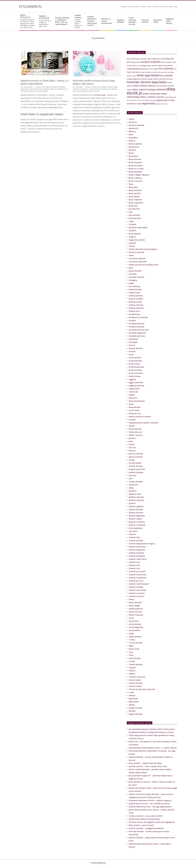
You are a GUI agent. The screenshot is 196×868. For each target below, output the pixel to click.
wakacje (132, 695)
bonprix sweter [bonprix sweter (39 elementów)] (166, 62)
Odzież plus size (135, 432)
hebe (116, 87)
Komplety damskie (136, 324)
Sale (130, 478)
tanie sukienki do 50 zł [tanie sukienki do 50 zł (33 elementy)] (134, 100)
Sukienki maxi (135, 562)
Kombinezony (134, 314)
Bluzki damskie (135, 159)
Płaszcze (132, 451)
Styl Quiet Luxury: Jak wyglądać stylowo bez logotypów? (152, 822)
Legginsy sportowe (137, 386)
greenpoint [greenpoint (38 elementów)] (145, 69)
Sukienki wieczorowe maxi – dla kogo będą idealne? (150, 807)
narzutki (132, 420)
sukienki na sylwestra (138, 578)
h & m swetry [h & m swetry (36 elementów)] (154, 69)
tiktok (131, 646)
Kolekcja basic (135, 293)
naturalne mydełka (80, 91)
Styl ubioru (133, 531)
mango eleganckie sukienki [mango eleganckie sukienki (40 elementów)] (137, 79)
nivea (90, 91)
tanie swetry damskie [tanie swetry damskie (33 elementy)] (149, 100)
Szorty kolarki (134, 630)
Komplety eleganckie (137, 333)
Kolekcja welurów (136, 305)
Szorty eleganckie (136, 627)
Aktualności (28, 87)
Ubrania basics (135, 680)
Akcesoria (133, 122)
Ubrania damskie (136, 683)
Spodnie (132, 503)
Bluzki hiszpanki (135, 162)
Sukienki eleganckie (137, 550)
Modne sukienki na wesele (140, 417)
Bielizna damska (135, 144)
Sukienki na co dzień (137, 571)
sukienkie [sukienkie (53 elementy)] (160, 97)
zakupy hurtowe (135, 708)
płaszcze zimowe (136, 457)
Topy (131, 652)
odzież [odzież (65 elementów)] (136, 86)
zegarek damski (42, 91)
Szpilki (131, 633)
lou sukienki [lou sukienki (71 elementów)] (166, 75)
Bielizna (132, 141)
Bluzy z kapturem (136, 203)
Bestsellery (133, 138)
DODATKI (133, 231)
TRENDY (132, 671)
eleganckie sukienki (137, 240)
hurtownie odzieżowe (138, 262)
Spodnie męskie (135, 519)
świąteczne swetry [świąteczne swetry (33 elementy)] (161, 104)
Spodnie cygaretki (136, 506)
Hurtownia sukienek (137, 258)
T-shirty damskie (136, 643)
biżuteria (45, 87)
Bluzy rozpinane (135, 200)
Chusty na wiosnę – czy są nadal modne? (146, 816)
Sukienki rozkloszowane (139, 584)
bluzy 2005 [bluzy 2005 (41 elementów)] (161, 59)
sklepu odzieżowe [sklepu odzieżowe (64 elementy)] (151, 94)
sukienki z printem (136, 596)
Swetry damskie (135, 602)
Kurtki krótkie (134, 364)
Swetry (132, 599)
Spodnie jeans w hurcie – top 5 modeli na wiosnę (149, 804)
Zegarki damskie (136, 714)
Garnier (110, 87)
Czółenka (133, 224)
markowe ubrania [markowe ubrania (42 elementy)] (166, 79)
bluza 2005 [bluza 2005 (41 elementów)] (131, 59)
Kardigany (133, 280)
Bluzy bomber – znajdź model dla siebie (145, 763)
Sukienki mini (134, 568)
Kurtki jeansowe (135, 361)
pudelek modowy (136, 472)
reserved (132, 475)
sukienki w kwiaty (136, 587)
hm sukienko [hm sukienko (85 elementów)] (166, 69)
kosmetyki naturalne (81, 89)
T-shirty (132, 640)
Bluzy (131, 184)
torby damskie (135, 658)
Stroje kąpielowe (136, 528)
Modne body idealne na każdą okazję (144, 819)
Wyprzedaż (133, 699)
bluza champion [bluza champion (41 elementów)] (141, 59)
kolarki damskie (135, 289)
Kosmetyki (133, 342)
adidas (132, 119)
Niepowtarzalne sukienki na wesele (143, 423)
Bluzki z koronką (136, 181)
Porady (132, 460)
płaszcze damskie (136, 454)
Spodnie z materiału (137, 525)
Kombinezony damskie (138, 317)
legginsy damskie (136, 382)
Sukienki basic (135, 537)
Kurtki (131, 355)
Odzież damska (135, 429)
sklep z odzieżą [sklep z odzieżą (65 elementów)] (148, 97)
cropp (131, 221)
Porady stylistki (135, 463)
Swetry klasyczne (136, 609)
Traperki (132, 668)
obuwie (132, 426)
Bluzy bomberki (135, 190)
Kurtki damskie (135, 358)
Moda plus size (135, 413)
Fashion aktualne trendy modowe (143, 249)
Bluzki (131, 153)
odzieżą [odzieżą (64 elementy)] (151, 86)
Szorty (131, 618)
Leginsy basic (134, 389)
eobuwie (132, 243)
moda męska (134, 410)
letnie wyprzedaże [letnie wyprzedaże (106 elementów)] (148, 75)
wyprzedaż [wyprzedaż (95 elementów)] (149, 103)
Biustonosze (134, 147)
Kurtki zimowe (135, 376)
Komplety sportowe (137, 336)
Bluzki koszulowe (136, 165)
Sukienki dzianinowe (137, 547)
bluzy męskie (134, 196)
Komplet (132, 320)
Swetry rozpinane (136, 615)
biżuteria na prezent (58, 87)
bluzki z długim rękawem (139, 175)
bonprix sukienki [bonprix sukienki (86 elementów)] (151, 62)
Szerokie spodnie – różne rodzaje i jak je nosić (148, 766)
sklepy (131, 488)
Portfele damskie (136, 466)
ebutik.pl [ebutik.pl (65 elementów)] (136, 69)
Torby (131, 655)
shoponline (133, 485)
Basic (131, 134)
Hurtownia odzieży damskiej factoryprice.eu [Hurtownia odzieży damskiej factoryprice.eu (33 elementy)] (153, 72)
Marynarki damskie (137, 401)
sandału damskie (136, 482)
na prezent (31, 91)
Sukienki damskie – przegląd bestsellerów (146, 828)
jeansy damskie (135, 271)
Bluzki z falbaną (135, 178)
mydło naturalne (102, 89)
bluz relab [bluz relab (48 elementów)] (152, 59)
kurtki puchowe (135, 370)
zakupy (132, 705)
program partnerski (137, 469)
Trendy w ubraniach (137, 677)
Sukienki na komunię (137, 575)
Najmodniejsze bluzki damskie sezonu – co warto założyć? (153, 748)
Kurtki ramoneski (136, 373)
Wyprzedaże (134, 702)
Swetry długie (134, 606)
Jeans (131, 268)
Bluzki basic (134, 156)
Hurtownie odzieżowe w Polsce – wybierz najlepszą (150, 800)
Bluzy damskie (135, 193)
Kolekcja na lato (135, 302)
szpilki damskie (135, 637)
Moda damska (135, 407)
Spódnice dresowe (136, 500)
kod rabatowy (134, 286)
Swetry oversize (135, 612)
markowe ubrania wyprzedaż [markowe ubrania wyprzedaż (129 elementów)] (147, 82)
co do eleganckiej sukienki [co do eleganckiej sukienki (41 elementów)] (147, 65)
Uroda (131, 692)
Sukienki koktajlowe (137, 556)
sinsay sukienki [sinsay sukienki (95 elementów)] (157, 89)
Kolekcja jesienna (136, 296)
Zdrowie (132, 711)
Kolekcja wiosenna (136, 308)
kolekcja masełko (136, 299)
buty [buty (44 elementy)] (174, 62)
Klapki (131, 283)
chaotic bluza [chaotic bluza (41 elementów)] (132, 65)
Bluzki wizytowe (135, 172)
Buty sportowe (135, 218)
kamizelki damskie (136, 277)
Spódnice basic (135, 494)
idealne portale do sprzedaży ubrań (144, 265)
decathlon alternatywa (138, 227)
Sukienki (132, 534)
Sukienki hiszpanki (136, 553)
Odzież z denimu (136, 435)
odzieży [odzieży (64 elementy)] (143, 86)
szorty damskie (135, 624)
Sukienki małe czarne (138, 559)
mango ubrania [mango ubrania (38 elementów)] (153, 79)
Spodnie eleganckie (137, 516)
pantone (132, 438)
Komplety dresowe (137, 327)
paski (131, 441)
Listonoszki (133, 392)
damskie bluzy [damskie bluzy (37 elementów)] (162, 65)
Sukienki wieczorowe (137, 590)
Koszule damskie (136, 348)
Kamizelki (133, 274)
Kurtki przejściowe (136, 367)
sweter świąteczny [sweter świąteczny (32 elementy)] (170, 97)
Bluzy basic (133, 187)
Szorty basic (134, 621)
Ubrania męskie (135, 686)
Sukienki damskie (136, 540)
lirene (92, 89)
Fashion (132, 246)
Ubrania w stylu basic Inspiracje (142, 689)
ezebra (104, 87)
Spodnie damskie (136, 509)
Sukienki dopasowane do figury (142, 544)
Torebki (132, 661)
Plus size (132, 447)
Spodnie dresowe (136, 513)
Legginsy (132, 379)
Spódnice (133, 491)
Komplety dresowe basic (139, 330)
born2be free (134, 209)
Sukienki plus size (136, 581)
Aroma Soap (96, 87)
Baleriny (132, 131)
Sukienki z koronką (137, 593)
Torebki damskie (136, 664)
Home (131, 255)
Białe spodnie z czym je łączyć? (141, 825)
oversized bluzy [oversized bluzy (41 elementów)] (161, 86)
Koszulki (132, 351)
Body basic (133, 206)
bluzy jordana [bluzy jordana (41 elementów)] (135, 62)
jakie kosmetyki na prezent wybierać (43, 89)
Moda (131, 404)
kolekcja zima (134, 311)
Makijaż (132, 395)
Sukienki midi (134, 565)
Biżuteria (132, 150)
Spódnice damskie (136, 497)
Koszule (132, 345)
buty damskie (134, 215)
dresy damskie (135, 234)
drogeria (79, 87)
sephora (96, 91)
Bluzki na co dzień (136, 169)
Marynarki (133, 398)
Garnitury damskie (136, 252)
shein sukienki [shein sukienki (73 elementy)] (140, 89)
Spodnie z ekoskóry (137, 522)
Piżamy (132, 444)
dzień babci (25, 89)
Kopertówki (134, 339)
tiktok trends (134, 649)
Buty (131, 212)
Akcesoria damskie (137, 125)
